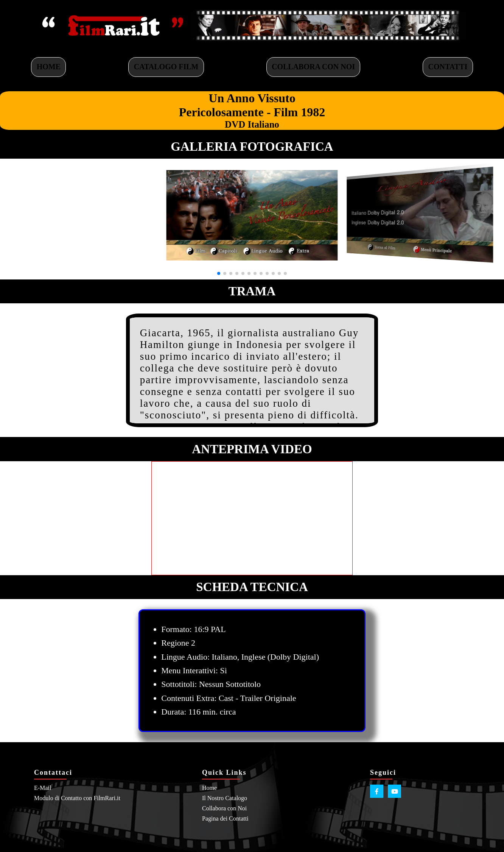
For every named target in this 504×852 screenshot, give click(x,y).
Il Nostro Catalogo (225, 798)
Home (209, 788)
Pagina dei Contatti (225, 818)
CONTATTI (448, 67)
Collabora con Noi (224, 808)
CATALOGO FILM (166, 67)
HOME (49, 67)
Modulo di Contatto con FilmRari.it (77, 798)
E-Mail (43, 788)
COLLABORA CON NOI (313, 67)
